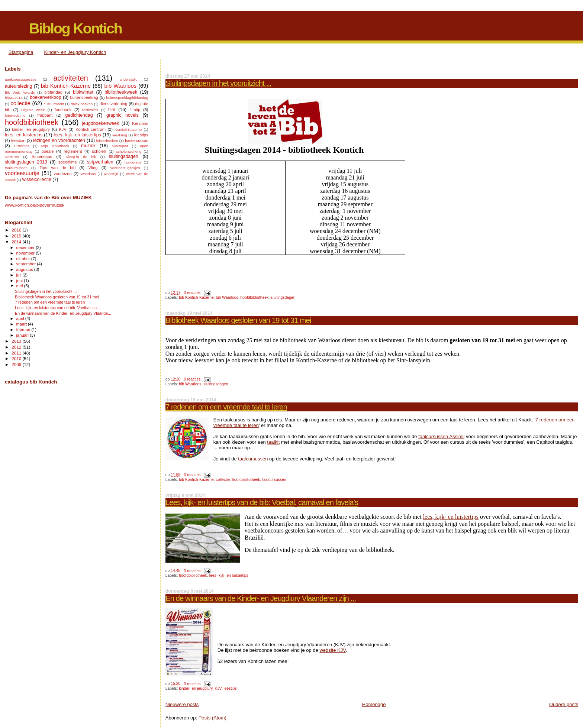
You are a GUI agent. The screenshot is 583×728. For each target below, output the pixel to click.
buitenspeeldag (84, 97)
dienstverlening (114, 104)
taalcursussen (253, 459)
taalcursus (133, 162)
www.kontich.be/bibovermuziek (35, 205)
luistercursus (136, 140)
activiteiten (70, 78)
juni (20, 281)
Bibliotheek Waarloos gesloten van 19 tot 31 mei (238, 320)
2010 (17, 358)
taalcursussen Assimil (441, 436)
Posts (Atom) (212, 718)
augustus (25, 269)
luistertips (22, 146)
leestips (230, 688)
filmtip (135, 110)
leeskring (120, 135)
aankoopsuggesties (21, 79)
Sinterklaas (42, 156)
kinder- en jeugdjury (196, 688)
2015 (17, 236)
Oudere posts (564, 704)
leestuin (18, 140)
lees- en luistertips (24, 135)
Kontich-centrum (91, 129)
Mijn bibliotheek (55, 146)
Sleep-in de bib (81, 157)
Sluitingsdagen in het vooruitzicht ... (218, 83)
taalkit (273, 442)
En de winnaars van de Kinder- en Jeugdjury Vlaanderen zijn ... (261, 598)
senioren (12, 157)
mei (20, 286)
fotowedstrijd (15, 115)
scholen (99, 151)
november (26, 253)
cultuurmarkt (54, 104)
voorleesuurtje (22, 173)
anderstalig (128, 79)
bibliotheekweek (121, 92)
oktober (24, 259)
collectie (223, 480)
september (27, 264)
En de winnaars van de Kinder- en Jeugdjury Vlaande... (63, 313)
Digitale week (33, 110)
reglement (73, 151)
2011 (17, 353)
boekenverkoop (45, 97)
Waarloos (88, 174)
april (21, 318)
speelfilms (67, 162)
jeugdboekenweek (100, 123)
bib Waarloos (227, 297)
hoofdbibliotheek (255, 297)
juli (20, 275)
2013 (17, 341)
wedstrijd (111, 174)
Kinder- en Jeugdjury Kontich (75, 52)
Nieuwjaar (120, 146)
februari (24, 330)
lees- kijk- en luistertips (229, 575)
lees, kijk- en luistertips (451, 517)
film (112, 110)
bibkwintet (83, 92)
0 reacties (192, 293)
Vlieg (93, 168)
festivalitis (90, 110)
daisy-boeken (82, 104)
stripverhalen (100, 162)
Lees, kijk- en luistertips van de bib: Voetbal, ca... (57, 308)
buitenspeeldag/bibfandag (127, 98)
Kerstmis (140, 123)
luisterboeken (107, 141)
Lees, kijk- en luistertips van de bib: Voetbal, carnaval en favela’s (262, 502)
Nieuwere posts (182, 704)
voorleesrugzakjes (125, 168)
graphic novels (123, 115)
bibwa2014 (14, 98)
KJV (218, 688)
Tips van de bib (57, 168)
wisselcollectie (37, 179)
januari (23, 335)
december (26, 247)
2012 (17, 347)
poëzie (48, 151)
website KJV (332, 650)
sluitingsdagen (283, 297)
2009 (17, 364)
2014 (17, 242)
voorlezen (62, 174)
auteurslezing (18, 86)
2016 (17, 230)
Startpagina (21, 52)
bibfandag (53, 92)
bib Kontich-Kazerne (196, 297)
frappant (45, 115)
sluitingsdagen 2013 (26, 162)
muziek (88, 146)
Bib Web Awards (20, 92)
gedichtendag (79, 115)
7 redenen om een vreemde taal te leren (226, 407)
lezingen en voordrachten (59, 140)
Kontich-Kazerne (128, 130)
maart (22, 324)
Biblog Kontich (75, 28)
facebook (63, 110)
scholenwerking (129, 151)
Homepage (374, 704)
